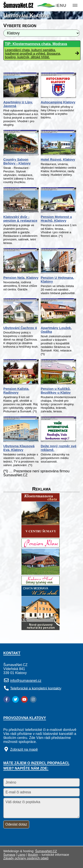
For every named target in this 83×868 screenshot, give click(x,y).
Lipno (22, 855)
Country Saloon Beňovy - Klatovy (17, 161)
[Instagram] (33, 699)
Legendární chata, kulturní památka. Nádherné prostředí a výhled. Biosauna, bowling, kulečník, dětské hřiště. (33, 54)
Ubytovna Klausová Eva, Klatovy (19, 448)
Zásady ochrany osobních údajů (26, 858)
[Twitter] (15, 699)
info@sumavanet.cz (26, 681)
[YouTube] (24, 699)
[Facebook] (7, 699)
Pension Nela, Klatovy (21, 278)
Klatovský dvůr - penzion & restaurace (20, 219)
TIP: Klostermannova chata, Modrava (36, 44)
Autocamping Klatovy (58, 102)
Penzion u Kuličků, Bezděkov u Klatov (56, 391)
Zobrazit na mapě (24, 749)
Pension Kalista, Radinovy (16, 391)
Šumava (9, 855)
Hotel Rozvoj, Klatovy (58, 159)
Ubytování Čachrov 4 (20, 328)
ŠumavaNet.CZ (46, 851)
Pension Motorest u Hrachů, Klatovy (56, 219)
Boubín (33, 855)
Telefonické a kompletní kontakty (36, 688)
